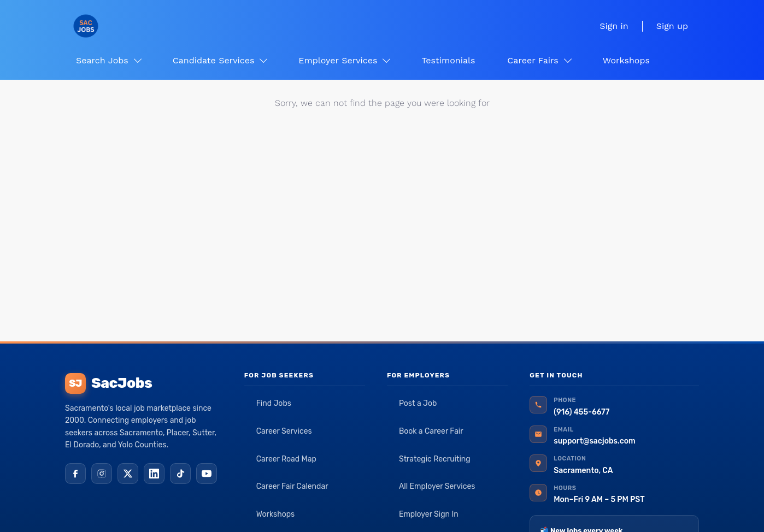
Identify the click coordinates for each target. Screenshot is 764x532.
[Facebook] (75, 474)
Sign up (672, 26)
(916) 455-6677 (581, 412)
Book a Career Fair (431, 431)
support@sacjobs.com (594, 441)
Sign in (614, 26)
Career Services (284, 431)
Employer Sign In (429, 514)
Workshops (276, 514)
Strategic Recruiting (435, 459)
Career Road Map (286, 459)
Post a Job (418, 403)
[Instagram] (102, 474)
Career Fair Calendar (292, 486)
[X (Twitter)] (128, 474)
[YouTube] (207, 474)
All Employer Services (437, 486)
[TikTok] (180, 474)
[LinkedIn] (154, 474)
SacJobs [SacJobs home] (108, 383)
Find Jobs (274, 403)
